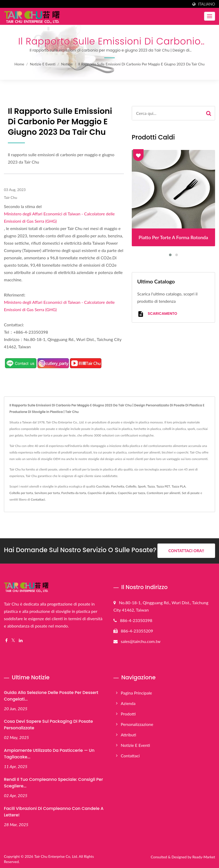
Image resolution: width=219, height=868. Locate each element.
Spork (142, 486)
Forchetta (118, 486)
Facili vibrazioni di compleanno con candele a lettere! (54, 811)
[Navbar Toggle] (210, 16)
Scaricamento (157, 314)
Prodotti (128, 713)
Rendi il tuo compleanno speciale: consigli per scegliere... (53, 783)
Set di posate (191, 493)
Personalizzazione (137, 724)
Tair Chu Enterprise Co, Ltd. (56, 856)
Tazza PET (163, 486)
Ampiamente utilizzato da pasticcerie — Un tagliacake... (49, 754)
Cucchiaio (103, 486)
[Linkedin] (21, 640)
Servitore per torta (47, 493)
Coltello (131, 486)
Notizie (67, 64)
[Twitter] (13, 640)
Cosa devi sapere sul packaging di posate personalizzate (48, 725)
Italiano (207, 4)
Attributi (128, 734)
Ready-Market (204, 857)
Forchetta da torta (74, 493)
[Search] (167, 113)
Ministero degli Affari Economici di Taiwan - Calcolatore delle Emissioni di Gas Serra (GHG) (59, 217)
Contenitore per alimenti (163, 493)
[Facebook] (6, 640)
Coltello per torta (21, 493)
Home (19, 64)
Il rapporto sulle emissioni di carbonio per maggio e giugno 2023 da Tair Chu (141, 64)
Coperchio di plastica (102, 493)
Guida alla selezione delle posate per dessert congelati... (51, 696)
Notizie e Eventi (43, 64)
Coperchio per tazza (132, 493)
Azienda (128, 703)
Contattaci (38, 499)
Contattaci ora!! (186, 551)
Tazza (151, 486)
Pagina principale (136, 693)
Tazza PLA (179, 486)
